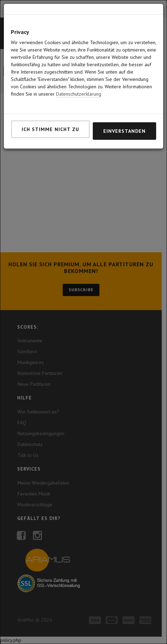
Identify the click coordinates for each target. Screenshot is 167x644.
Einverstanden (124, 131)
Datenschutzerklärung (79, 94)
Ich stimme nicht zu (50, 129)
